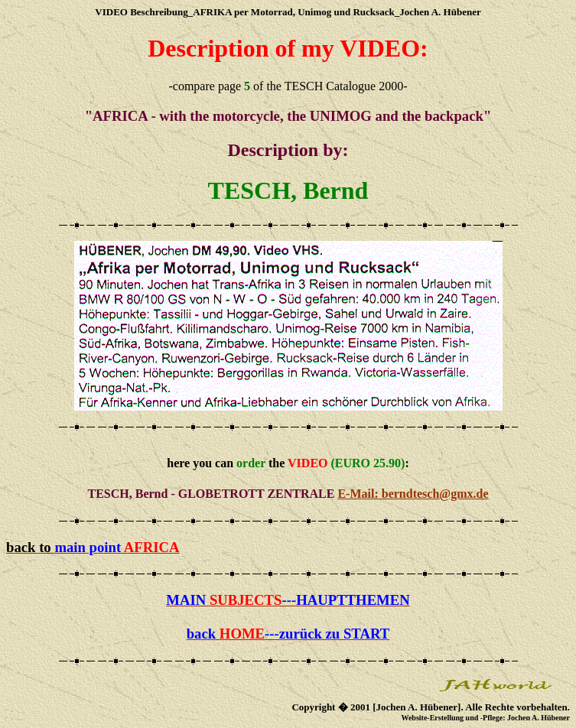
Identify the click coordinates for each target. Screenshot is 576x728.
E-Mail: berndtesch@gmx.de (413, 494)
